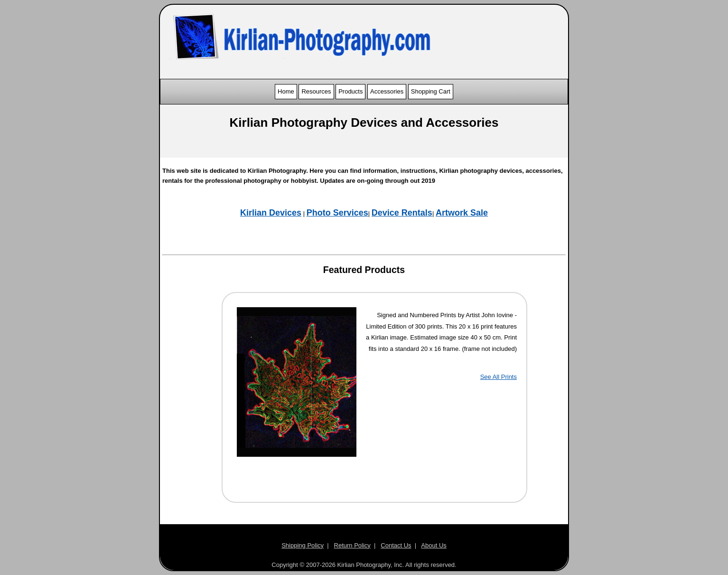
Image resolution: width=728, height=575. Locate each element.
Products (350, 91)
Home (286, 91)
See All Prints (499, 377)
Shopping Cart (431, 91)
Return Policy (352, 545)
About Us (434, 545)
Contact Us (396, 545)
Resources (316, 91)
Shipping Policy (303, 545)
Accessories (387, 91)
